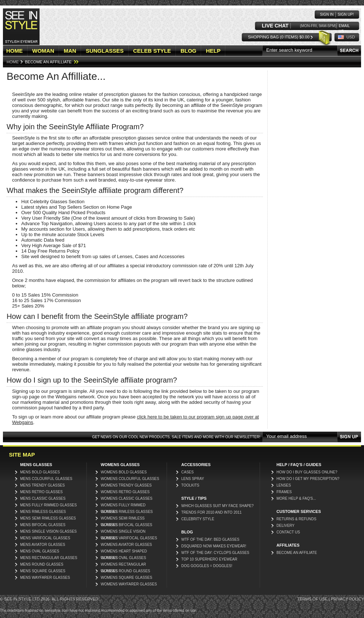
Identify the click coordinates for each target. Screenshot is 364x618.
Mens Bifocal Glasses (43, 525)
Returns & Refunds (296, 519)
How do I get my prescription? (308, 479)
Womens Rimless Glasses (127, 512)
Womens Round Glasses (125, 571)
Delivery (285, 526)
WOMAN (43, 51)
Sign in (327, 14)
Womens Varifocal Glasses (129, 538)
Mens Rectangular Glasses (49, 558)
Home (13, 62)
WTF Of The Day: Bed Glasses (210, 539)
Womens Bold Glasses (124, 472)
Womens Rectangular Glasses (123, 565)
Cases (187, 472)
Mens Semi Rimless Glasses (48, 518)
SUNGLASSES (105, 51)
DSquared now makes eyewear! (214, 546)
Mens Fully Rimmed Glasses (49, 505)
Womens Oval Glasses (123, 558)
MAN (70, 51)
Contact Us (288, 532)
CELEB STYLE (152, 51)
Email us (344, 26)
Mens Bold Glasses (40, 472)
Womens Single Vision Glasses (123, 532)
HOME (14, 51)
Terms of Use (313, 599)
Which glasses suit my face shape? (217, 506)
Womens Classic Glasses (127, 498)
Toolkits (190, 485)
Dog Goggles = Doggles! (207, 566)
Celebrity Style (198, 519)
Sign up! (346, 14)
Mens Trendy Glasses (42, 485)
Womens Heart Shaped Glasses (124, 552)
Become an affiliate (297, 553)
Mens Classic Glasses (43, 498)
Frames (284, 492)
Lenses (284, 485)
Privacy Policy (347, 599)
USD (351, 37)
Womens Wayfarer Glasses (129, 584)
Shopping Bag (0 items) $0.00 (279, 37)
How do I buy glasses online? (307, 472)
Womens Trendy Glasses (126, 485)
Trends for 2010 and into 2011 (211, 512)
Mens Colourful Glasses (46, 479)
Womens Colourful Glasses (130, 479)
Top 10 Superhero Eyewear (209, 559)
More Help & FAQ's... (296, 498)
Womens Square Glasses (127, 578)
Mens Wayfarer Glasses (45, 578)
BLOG (188, 51)
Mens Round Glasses (42, 564)
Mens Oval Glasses (40, 551)
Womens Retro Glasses (125, 492)
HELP (213, 51)
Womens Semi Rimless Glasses (123, 519)
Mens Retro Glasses (41, 492)
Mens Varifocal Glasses (45, 538)
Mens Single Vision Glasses (49, 531)
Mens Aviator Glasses (43, 545)
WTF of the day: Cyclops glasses (215, 553)
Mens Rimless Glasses (43, 512)
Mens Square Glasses (43, 571)
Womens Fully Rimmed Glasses (123, 506)
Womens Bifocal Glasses (127, 525)
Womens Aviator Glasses (126, 545)
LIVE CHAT (275, 26)
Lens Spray (193, 479)
